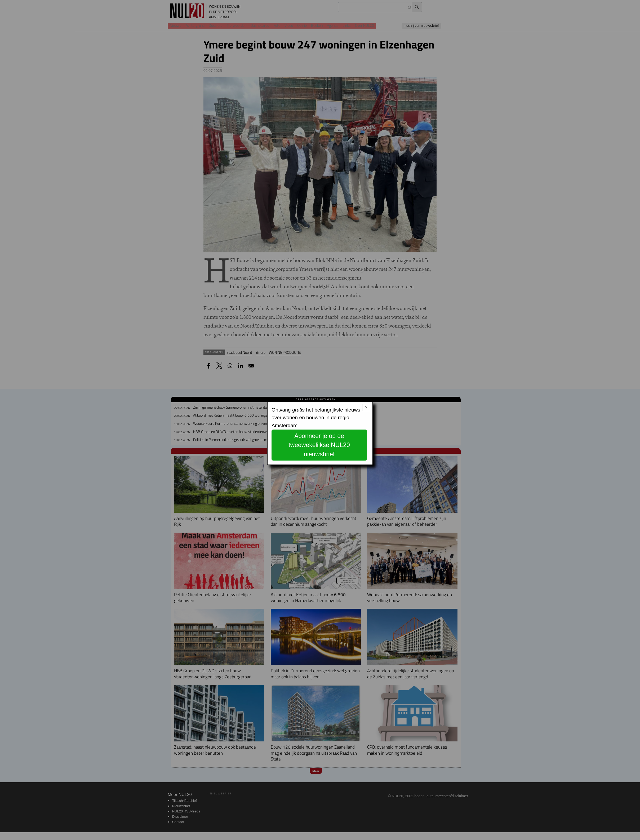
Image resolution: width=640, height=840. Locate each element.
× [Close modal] (366, 407)
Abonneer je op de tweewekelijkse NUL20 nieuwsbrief (319, 445)
